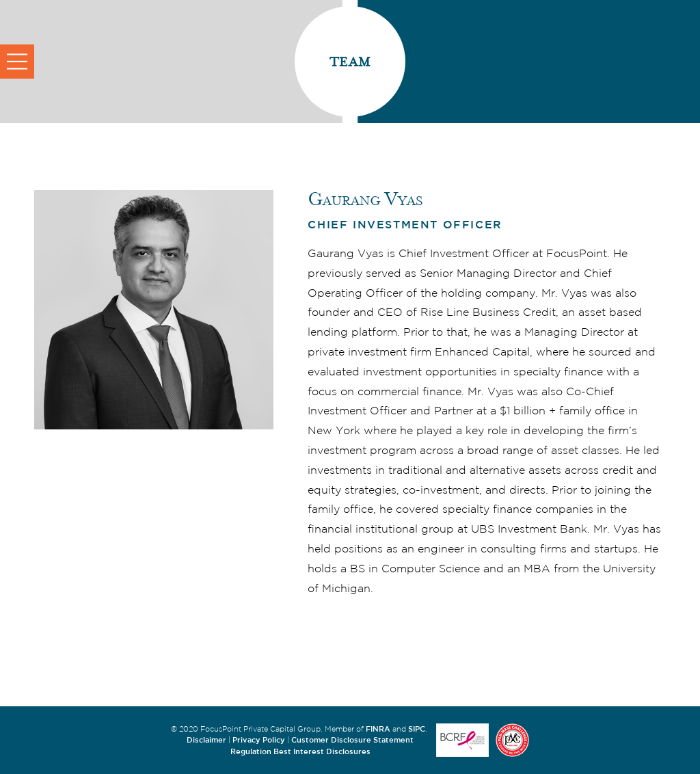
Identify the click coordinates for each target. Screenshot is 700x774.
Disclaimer (206, 739)
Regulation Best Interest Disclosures (300, 751)
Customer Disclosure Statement (352, 739)
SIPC (417, 729)
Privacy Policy (259, 739)
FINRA (378, 729)
